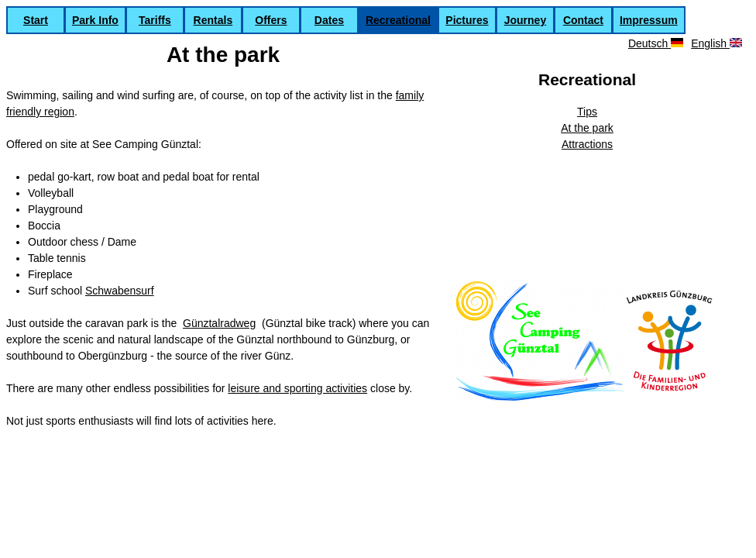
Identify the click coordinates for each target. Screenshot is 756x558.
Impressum (649, 20)
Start (36, 20)
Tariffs (155, 20)
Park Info (95, 20)
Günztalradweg (219, 323)
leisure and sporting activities (297, 388)
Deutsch (656, 43)
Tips (587, 112)
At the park (587, 128)
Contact (583, 20)
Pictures (467, 20)
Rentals (213, 20)
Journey (525, 20)
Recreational (398, 20)
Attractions (587, 144)
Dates (329, 20)
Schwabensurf (120, 291)
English (716, 43)
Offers (271, 20)
